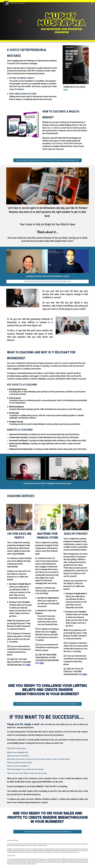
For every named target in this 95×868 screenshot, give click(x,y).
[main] (62, 21)
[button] (92, 3)
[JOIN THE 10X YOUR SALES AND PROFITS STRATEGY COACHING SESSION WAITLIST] (47, 160)
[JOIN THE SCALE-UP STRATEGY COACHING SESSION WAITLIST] (47, 281)
